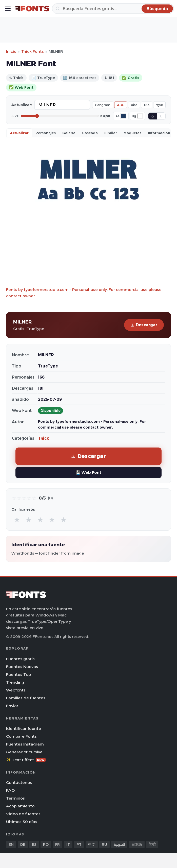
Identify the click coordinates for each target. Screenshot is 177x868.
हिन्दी (152, 845)
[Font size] (60, 116)
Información (159, 133)
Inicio (11, 51)
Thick (44, 438)
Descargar (144, 325)
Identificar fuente (24, 728)
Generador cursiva (24, 752)
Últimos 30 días (22, 822)
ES (34, 845)
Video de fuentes (23, 814)
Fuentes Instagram (25, 744)
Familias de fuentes (26, 698)
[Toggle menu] (8, 9)
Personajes (46, 133)
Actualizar (19, 133)
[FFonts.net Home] (32, 9)
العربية (119, 845)
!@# (159, 105)
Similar (111, 133)
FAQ (10, 790)
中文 (92, 845)
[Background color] (140, 116)
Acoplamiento (20, 806)
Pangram (103, 105)
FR (57, 845)
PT (79, 845)
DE (23, 845)
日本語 (137, 845)
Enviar (12, 706)
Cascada (90, 133)
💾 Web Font (88, 472)
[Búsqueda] (113, 9)
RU (104, 845)
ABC (121, 105)
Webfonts (16, 690)
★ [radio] (17, 520)
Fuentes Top (18, 674)
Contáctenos (19, 783)
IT (68, 845)
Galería (69, 133)
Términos (15, 798)
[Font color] (123, 116)
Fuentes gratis (20, 659)
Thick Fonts (33, 51)
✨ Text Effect (26, 760)
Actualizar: (22, 105)
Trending (15, 682)
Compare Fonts (21, 736)
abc (134, 105)
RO (46, 845)
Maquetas (132, 133)
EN (11, 845)
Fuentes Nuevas (22, 667)
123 (147, 105)
